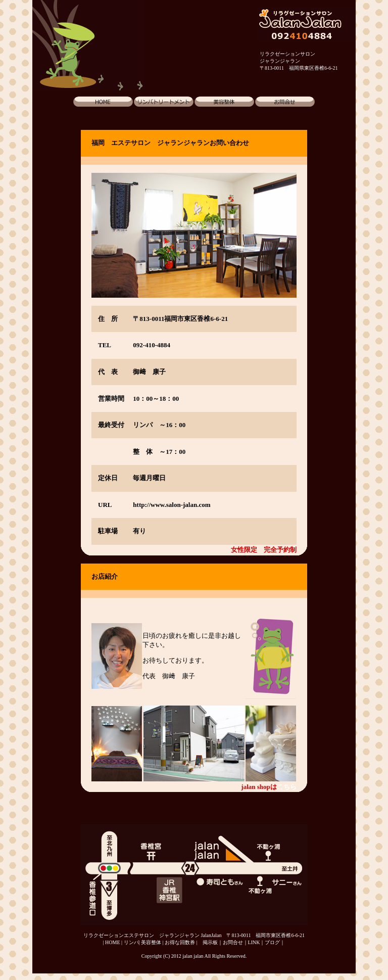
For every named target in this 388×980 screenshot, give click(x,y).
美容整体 (151, 942)
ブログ (272, 942)
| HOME (112, 942)
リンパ (131, 942)
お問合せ (233, 942)
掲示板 (210, 942)
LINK (254, 942)
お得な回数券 (180, 942)
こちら (287, 787)
